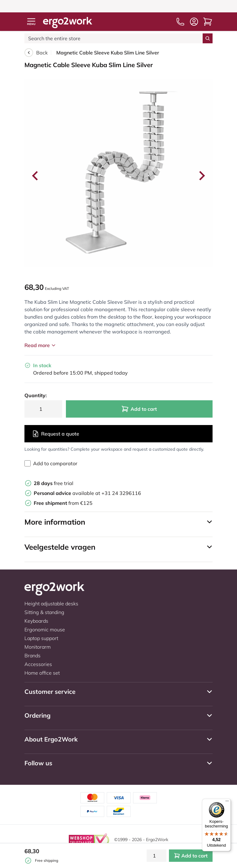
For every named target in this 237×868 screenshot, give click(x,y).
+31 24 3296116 (121, 493)
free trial (54, 483)
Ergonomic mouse (45, 630)
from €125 (63, 503)
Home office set (42, 673)
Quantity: (36, 395)
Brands (32, 655)
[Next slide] (201, 176)
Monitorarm (38, 647)
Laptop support (41, 638)
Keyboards (36, 621)
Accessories (38, 664)
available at (68, 493)
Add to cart (139, 409)
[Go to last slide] (36, 176)
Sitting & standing (44, 612)
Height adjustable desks (51, 604)
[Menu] (227, 802)
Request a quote (56, 434)
